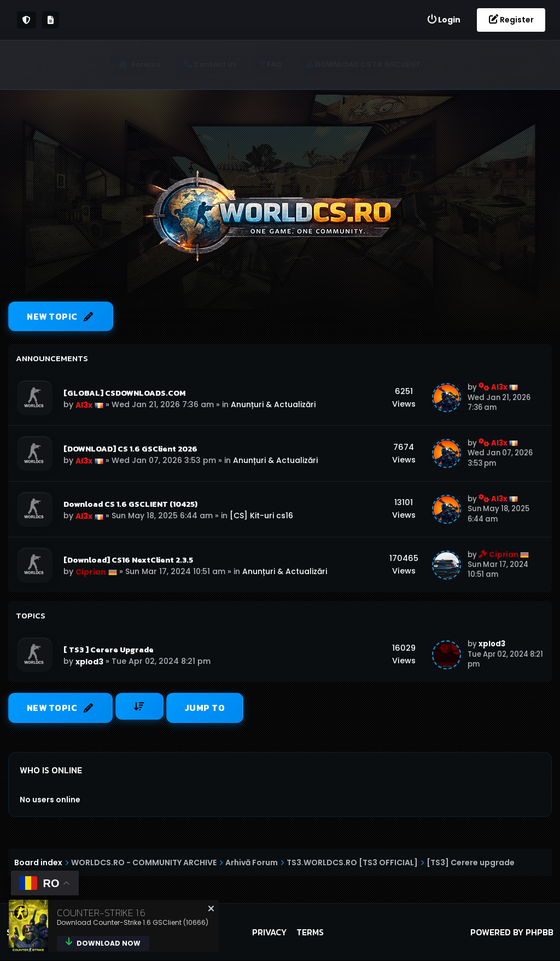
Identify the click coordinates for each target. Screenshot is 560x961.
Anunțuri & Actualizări (273, 404)
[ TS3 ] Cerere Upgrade (109, 650)
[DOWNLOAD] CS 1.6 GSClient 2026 (130, 449)
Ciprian (91, 572)
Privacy (269, 933)
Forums (150, 64)
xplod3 (89, 662)
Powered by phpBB (512, 933)
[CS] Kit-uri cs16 (261, 516)
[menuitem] (444, 20)
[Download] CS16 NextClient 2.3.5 (128, 560)
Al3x (84, 405)
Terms (310, 933)
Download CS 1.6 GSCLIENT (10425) (130, 505)
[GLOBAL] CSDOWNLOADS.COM (124, 393)
